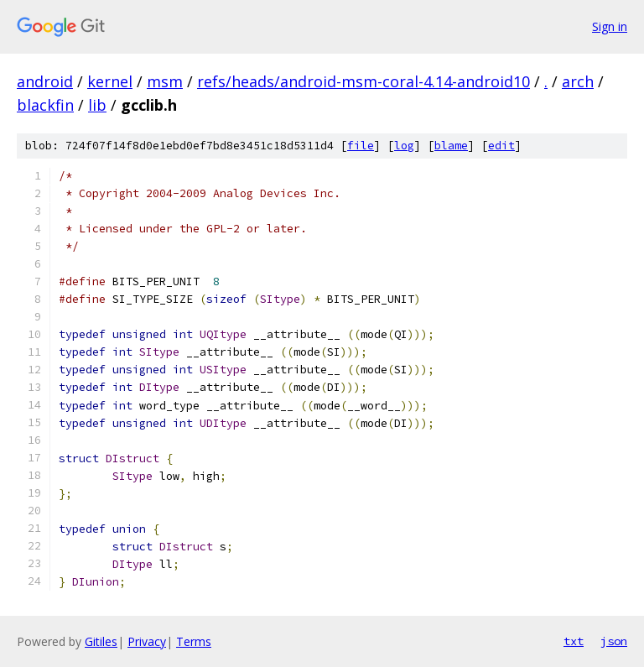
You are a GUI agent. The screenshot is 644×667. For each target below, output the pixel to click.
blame (451, 146)
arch (578, 81)
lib (97, 105)
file (361, 146)
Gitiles (101, 641)
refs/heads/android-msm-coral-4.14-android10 (364, 81)
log (404, 146)
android (45, 81)
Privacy (147, 641)
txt (574, 641)
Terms (194, 641)
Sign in (610, 26)
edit (501, 146)
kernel (110, 81)
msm (165, 81)
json (614, 641)
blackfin (45, 105)
